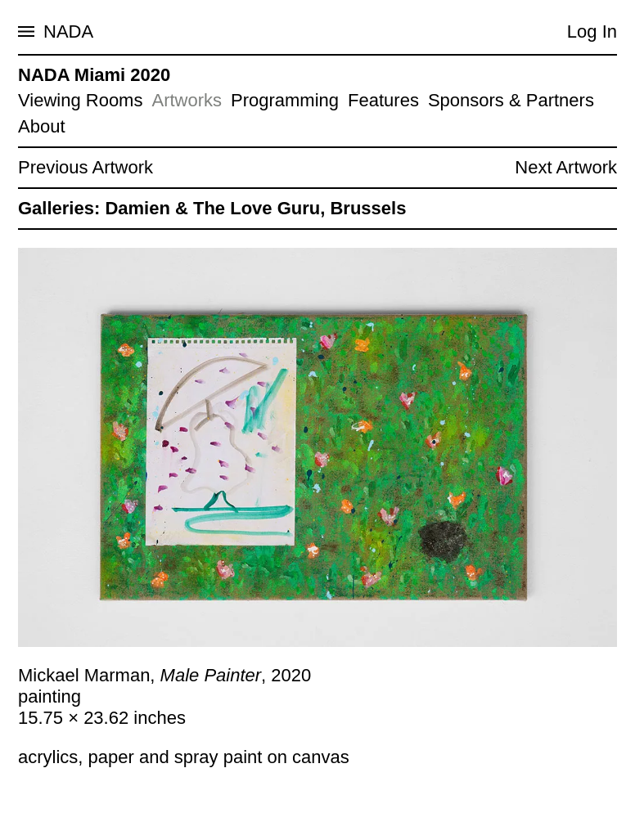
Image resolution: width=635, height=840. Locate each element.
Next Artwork (566, 167)
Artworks (187, 100)
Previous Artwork (86, 167)
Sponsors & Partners (511, 100)
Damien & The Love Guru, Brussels (255, 208)
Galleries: (59, 208)
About (42, 126)
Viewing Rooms (80, 100)
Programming (285, 100)
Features (383, 100)
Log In (592, 31)
